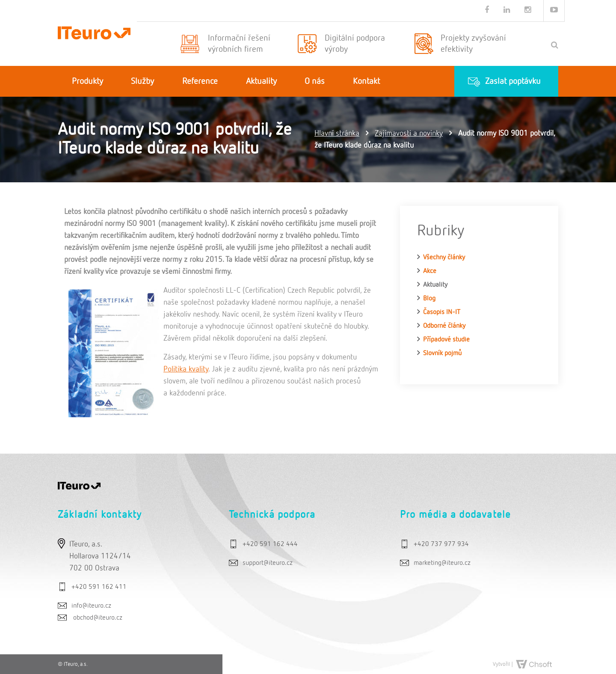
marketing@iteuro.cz (442, 563)
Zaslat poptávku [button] (513, 81)
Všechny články (444, 258)
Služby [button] (142, 81)
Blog (429, 299)
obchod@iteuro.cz (98, 618)
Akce (430, 271)
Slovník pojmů (442, 353)
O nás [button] (315, 81)
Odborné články (444, 326)
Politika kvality (186, 369)
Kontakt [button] (366, 81)
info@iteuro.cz (91, 606)
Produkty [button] (87, 81)
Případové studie (446, 340)
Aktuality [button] (261, 81)
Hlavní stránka (337, 134)
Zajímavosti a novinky (409, 134)
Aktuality (435, 285)
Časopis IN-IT (442, 312)
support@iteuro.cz (268, 563)
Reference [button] (200, 81)
